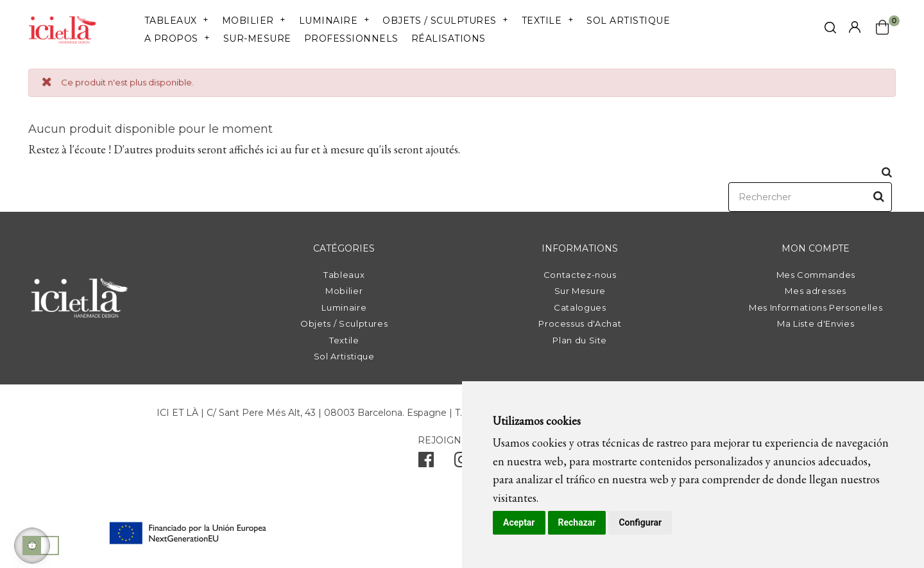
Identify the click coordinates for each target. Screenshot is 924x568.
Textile (344, 340)
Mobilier (344, 291)
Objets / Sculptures (344, 323)
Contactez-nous (580, 275)
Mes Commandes (816, 275)
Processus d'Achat (580, 323)
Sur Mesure (580, 291)
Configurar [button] (640, 522)
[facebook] (426, 463)
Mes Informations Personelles (816, 307)
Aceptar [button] (519, 522)
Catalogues (580, 307)
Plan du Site (580, 340)
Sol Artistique (344, 356)
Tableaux (344, 275)
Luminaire (344, 307)
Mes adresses (816, 291)
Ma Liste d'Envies (816, 323)
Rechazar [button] (577, 522)
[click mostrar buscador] (830, 30)
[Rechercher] (810, 197)
